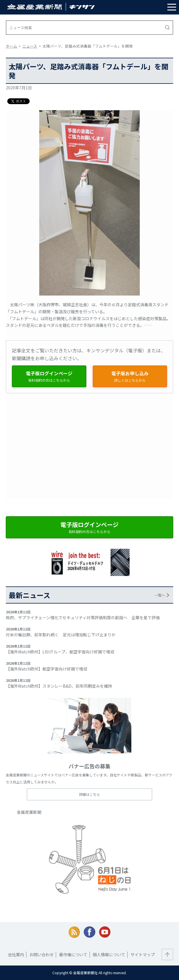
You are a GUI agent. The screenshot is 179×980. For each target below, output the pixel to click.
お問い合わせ (42, 954)
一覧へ (160, 595)
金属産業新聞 (29, 812)
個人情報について (109, 954)
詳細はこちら (90, 794)
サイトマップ (143, 954)
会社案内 (16, 954)
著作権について (73, 954)
